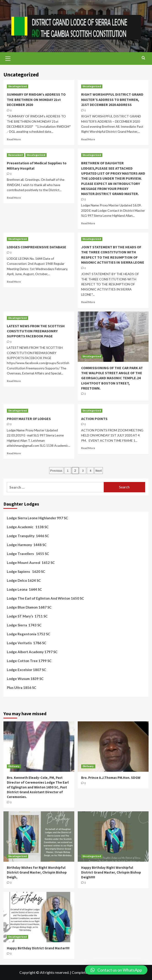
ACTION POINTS (94, 419)
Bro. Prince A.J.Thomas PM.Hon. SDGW (111, 778)
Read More (14, 139)
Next (99, 471)
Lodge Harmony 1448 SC (27, 545)
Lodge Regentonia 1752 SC (28, 634)
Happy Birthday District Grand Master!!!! (38, 948)
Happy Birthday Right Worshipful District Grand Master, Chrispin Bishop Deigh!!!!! (111, 872)
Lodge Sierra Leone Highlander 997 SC (37, 518)
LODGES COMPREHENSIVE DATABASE (37, 247)
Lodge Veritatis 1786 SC (27, 643)
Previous (56, 471)
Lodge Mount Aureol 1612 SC (31, 563)
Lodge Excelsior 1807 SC (26, 670)
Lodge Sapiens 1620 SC (26, 571)
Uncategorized (17, 86)
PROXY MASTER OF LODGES (29, 419)
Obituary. (14, 766)
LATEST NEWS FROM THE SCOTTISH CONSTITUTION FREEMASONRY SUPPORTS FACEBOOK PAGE (36, 331)
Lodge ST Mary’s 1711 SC (27, 616)
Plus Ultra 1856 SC (21, 688)
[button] (116, 970)
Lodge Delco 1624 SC (24, 580)
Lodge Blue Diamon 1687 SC (29, 607)
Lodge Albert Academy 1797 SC (32, 652)
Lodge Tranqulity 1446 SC (28, 536)
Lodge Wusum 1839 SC (25, 679)
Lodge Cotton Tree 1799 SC (29, 661)
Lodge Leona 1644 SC (24, 589)
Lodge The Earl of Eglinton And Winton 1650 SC (45, 598)
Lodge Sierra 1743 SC (24, 625)
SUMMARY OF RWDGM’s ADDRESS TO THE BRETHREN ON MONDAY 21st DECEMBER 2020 (36, 99)
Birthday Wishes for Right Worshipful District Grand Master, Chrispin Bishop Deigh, (37, 872)
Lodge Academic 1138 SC (28, 527)
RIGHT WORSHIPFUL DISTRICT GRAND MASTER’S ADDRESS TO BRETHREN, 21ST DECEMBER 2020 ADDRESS (112, 99)
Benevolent (16, 155)
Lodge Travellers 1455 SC (28, 554)
